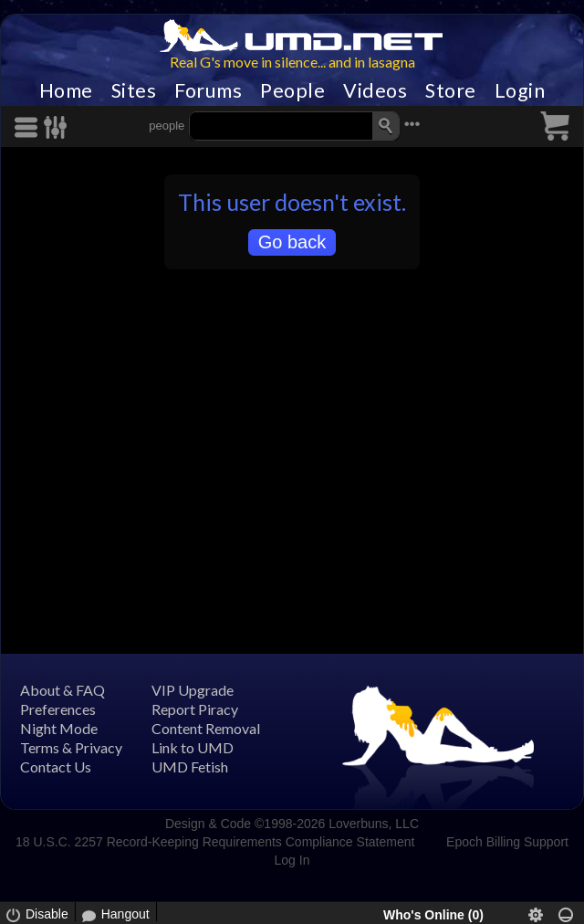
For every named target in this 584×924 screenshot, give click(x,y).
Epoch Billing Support (507, 842)
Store (451, 90)
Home (66, 90)
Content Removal (206, 728)
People (292, 90)
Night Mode (59, 728)
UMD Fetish (190, 766)
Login (520, 90)
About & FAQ (63, 690)
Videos (375, 90)
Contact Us (56, 766)
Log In (292, 860)
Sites (134, 90)
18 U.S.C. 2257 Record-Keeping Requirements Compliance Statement (215, 842)
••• (412, 124)
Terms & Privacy (71, 747)
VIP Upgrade (193, 690)
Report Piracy (195, 709)
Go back (292, 242)
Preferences (58, 709)
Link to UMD (193, 747)
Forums (208, 90)
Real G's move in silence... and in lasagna (292, 62)
